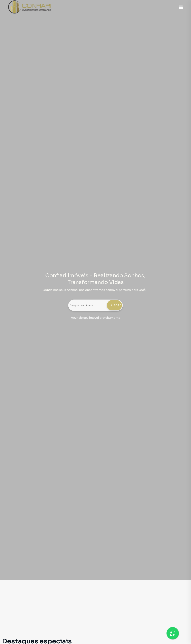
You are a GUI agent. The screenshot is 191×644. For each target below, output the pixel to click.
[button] (181, 7)
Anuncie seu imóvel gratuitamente (96, 318)
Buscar (115, 305)
